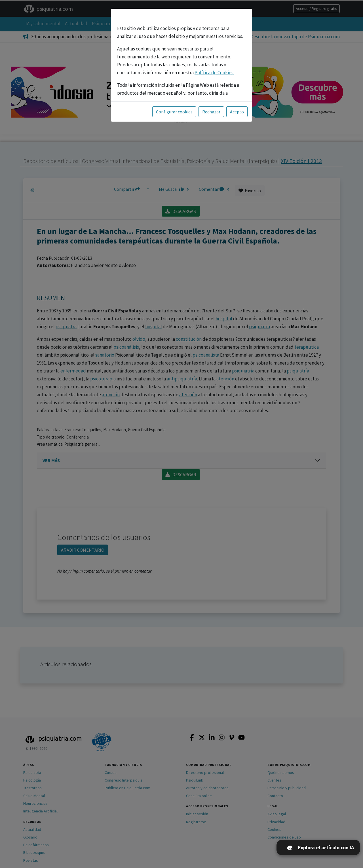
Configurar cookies (174, 112)
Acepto (237, 112)
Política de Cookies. (214, 73)
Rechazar (211, 112)
